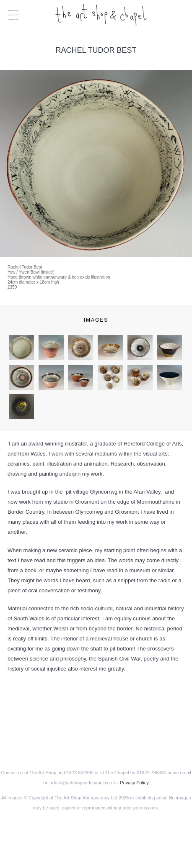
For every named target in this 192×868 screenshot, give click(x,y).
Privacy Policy (134, 783)
